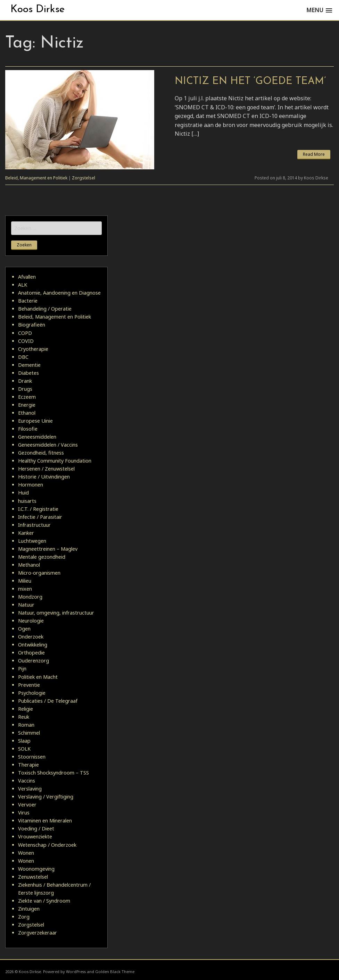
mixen (25, 589)
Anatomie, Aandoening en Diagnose (59, 293)
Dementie (29, 365)
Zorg (24, 917)
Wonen (26, 853)
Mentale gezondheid (42, 557)
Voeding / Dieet (36, 829)
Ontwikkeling (33, 645)
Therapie (28, 765)
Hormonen (31, 485)
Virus (24, 813)
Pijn (22, 669)
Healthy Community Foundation (55, 461)
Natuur (26, 605)
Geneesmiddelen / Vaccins (48, 445)
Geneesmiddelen (37, 437)
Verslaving (30, 789)
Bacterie (28, 301)
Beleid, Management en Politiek (36, 178)
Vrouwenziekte (35, 837)
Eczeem (27, 397)
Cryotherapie (33, 349)
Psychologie (32, 693)
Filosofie (28, 429)
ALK (23, 285)
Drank (25, 381)
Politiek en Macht (38, 677)
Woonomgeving (36, 869)
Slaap (24, 741)
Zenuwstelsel (33, 877)
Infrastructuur (34, 525)
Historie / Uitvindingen (44, 477)
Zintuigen (29, 909)
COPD (25, 333)
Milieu (25, 581)
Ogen (24, 629)
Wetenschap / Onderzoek (47, 845)
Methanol (29, 565)
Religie (26, 709)
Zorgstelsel (84, 178)
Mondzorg (30, 597)
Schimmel (29, 733)
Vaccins (27, 781)
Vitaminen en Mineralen (45, 821)
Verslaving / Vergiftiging (46, 797)
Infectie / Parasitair (40, 517)
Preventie (29, 685)
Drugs (25, 389)
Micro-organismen (39, 573)
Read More (314, 154)
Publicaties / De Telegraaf (48, 701)
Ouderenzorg (34, 661)
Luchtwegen (32, 541)
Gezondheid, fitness (41, 453)
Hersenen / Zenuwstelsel (46, 469)
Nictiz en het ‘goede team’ (250, 81)
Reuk (24, 717)
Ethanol (27, 413)
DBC (23, 357)
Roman (26, 725)
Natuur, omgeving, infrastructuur (56, 613)
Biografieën (32, 325)
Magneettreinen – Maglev (48, 549)
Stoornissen (32, 757)
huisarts (27, 501)
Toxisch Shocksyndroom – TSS (53, 773)
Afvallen (27, 277)
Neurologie (31, 621)
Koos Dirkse (38, 10)
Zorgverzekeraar (38, 933)
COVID (26, 341)
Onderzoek (31, 637)
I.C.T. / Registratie (38, 509)
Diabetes (28, 373)
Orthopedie (31, 653)
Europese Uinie (35, 421)
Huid (23, 493)
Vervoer (27, 805)
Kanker (26, 533)
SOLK (24, 749)
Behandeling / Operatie (45, 309)
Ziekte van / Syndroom (44, 901)
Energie (27, 405)
